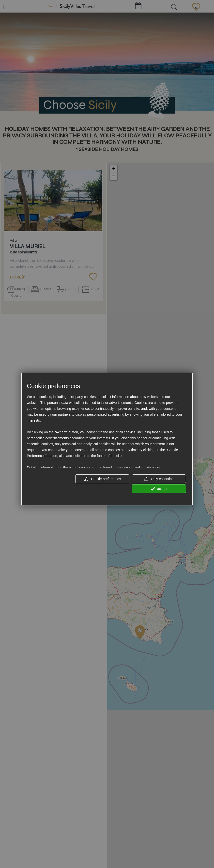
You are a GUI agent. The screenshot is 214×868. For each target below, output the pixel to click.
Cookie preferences (102, 479)
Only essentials (159, 479)
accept (159, 489)
